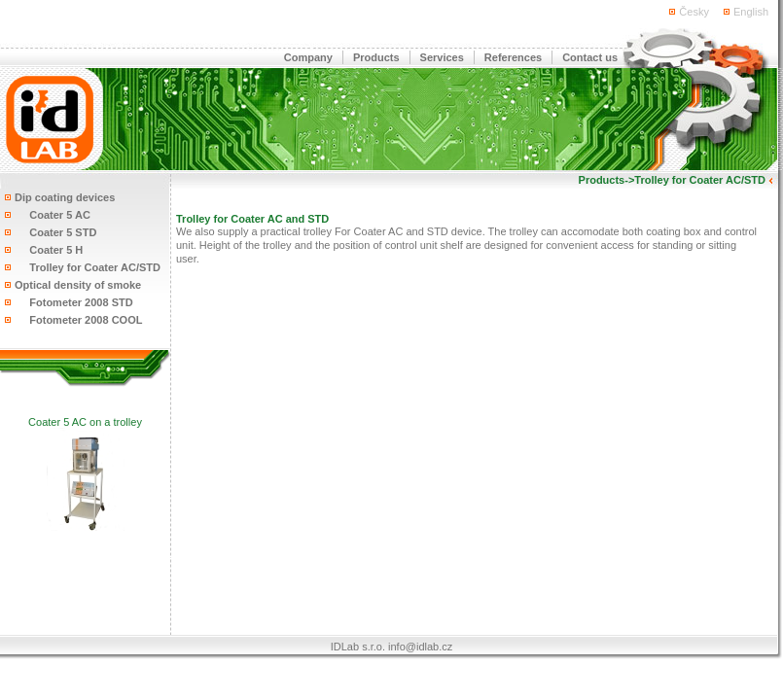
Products (376, 57)
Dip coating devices (65, 197)
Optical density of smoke (78, 285)
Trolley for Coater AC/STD (88, 267)
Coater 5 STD (55, 232)
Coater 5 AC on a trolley (85, 422)
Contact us (590, 57)
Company (308, 57)
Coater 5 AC (53, 215)
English (751, 12)
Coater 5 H (49, 250)
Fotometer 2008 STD (74, 302)
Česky (694, 12)
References (513, 57)
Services (442, 57)
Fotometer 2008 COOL (78, 320)
